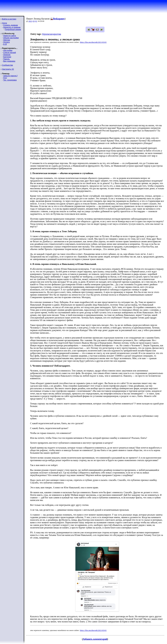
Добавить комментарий (95, 639)
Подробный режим (13, 29)
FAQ (5, 78)
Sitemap (7, 40)
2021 (30, 21)
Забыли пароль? (10, 76)
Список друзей (9, 52)
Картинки (7, 57)
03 (34, 21)
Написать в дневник (12, 27)
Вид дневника (9, 61)
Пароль (6, 59)
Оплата (6, 42)
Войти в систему (9, 19)
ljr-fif (5, 44)
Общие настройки (11, 38)
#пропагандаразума (52, 34)
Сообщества (7, 65)
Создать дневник (10, 25)
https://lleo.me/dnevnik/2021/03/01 (93, 42)
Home (5, 23)
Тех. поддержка (10, 80)
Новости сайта (9, 36)
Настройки (8, 50)
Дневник (7, 55)
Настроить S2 (8, 69)
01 (36, 21)
